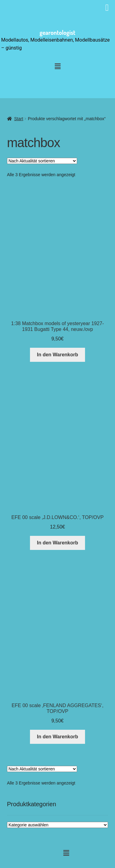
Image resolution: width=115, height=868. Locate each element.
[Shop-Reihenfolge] (42, 161)
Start (19, 119)
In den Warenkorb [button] (58, 355)
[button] (57, 67)
